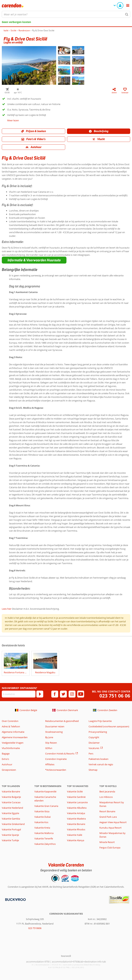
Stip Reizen (51, 743)
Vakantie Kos (41, 822)
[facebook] (55, 694)
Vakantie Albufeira (77, 808)
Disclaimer (94, 743)
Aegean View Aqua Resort (113, 822)
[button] (34, 260)
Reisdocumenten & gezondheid (62, 721)
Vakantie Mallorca (44, 833)
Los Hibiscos (106, 797)
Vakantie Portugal (11, 829)
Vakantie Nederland (12, 808)
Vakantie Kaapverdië (45, 791)
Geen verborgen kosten (16, 22)
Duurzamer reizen (55, 726)
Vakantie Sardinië (76, 797)
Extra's (5, 759)
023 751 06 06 (115, 696)
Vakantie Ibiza (42, 811)
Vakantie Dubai (42, 817)
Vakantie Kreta (42, 828)
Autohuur (7, 764)
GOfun (49, 748)
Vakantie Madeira (76, 819)
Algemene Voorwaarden (15, 737)
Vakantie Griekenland (13, 824)
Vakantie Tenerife (44, 838)
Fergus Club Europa (110, 848)
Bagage (6, 754)
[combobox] (66, 14)
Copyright (94, 737)
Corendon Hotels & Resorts (60, 754)
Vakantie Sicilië (75, 791)
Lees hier (7, 609)
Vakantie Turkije (10, 840)
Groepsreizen (9, 770)
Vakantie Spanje (10, 835)
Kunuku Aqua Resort (110, 828)
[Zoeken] (127, 14)
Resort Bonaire (107, 811)
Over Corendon (10, 721)
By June (49, 737)
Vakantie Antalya (76, 813)
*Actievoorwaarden (56, 770)
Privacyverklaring (98, 732)
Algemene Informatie (13, 732)
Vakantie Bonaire (11, 791)
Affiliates (50, 764)
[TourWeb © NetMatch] (66, 956)
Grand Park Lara (108, 817)
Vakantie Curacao (11, 802)
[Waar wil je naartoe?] (66, 14)
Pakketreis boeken (99, 759)
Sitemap (93, 770)
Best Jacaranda (107, 791)
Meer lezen (13, 120)
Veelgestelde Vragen (13, 743)
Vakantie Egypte (10, 813)
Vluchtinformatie (11, 748)
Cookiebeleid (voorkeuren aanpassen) (109, 726)
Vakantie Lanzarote (77, 802)
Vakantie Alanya (76, 840)
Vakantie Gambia (11, 819)
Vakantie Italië (75, 835)
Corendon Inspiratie (56, 759)
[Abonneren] (40, 694)
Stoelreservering (54, 732)
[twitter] (63, 694)
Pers (91, 754)
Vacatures (94, 748)
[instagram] (72, 694)
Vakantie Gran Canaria (46, 806)
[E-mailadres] (19, 694)
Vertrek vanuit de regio (101, 764)
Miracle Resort (107, 842)
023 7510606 (35, 928)
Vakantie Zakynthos (45, 844)
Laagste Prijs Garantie (100, 721)
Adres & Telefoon (11, 726)
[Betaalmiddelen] (15, 899)
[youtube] (81, 694)
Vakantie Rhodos (76, 829)
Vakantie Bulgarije (11, 797)
